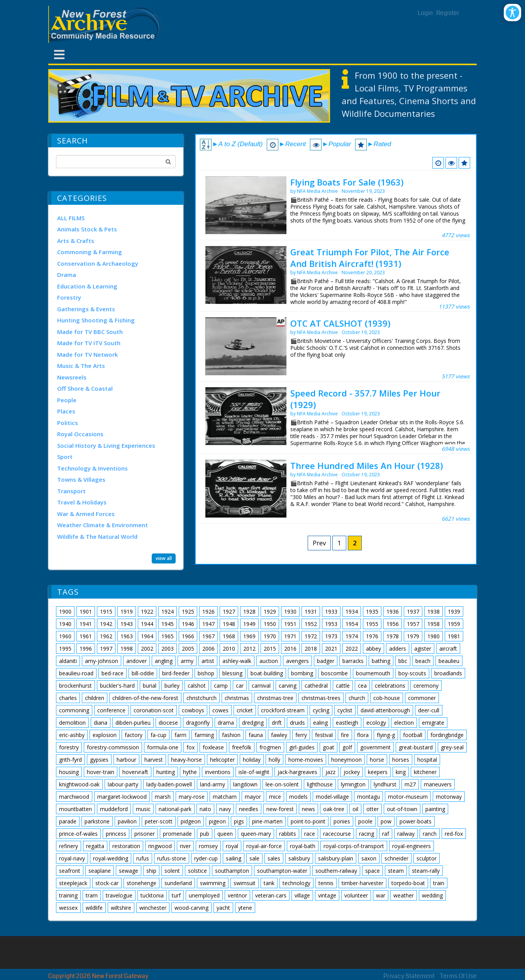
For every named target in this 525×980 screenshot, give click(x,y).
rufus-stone (172, 858)
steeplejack (73, 883)
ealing (320, 723)
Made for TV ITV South (89, 343)
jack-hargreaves (297, 772)
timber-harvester (362, 883)
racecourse (337, 834)
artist (208, 661)
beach (423, 661)
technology (296, 883)
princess (116, 834)
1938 (434, 611)
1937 (413, 611)
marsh (163, 797)
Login (425, 13)
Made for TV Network (87, 354)
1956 (393, 624)
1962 (106, 636)
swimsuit (245, 883)
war (381, 895)
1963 (127, 636)
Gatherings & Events (86, 309)
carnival (261, 686)
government (375, 747)
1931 (311, 611)
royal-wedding (111, 858)
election (404, 723)
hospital (427, 760)
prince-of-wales (78, 834)
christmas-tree (275, 698)
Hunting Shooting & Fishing (96, 320)
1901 (86, 611)
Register (448, 13)
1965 (168, 636)
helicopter (222, 760)
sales (274, 858)
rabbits (288, 834)
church (357, 698)
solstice (197, 871)
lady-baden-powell (169, 784)
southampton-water (282, 871)
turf (176, 895)
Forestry (69, 297)
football (413, 735)
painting (435, 809)
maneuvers (438, 784)
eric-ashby (72, 735)
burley (172, 686)
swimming (213, 883)
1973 (331, 636)
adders (398, 649)
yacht (223, 908)
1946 (188, 624)
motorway (449, 797)
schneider (396, 858)
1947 (208, 624)
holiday (252, 760)
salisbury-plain (336, 858)
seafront (70, 871)
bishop (206, 673)
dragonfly (198, 723)
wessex (68, 908)
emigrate (433, 723)
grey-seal (452, 747)
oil (355, 809)
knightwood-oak (79, 784)
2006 (208, 649)
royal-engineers (412, 846)
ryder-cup (206, 858)
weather (404, 895)
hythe (190, 772)
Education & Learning (87, 286)
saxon (369, 858)
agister (423, 649)
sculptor (427, 858)
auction (269, 661)
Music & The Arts (81, 366)
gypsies (99, 760)
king (401, 772)
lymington (353, 784)
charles (68, 698)
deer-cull (429, 710)
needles (249, 809)
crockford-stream (283, 710)
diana (101, 723)
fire (345, 735)
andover (136, 661)
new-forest (280, 809)
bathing (381, 661)
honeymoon (346, 760)
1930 (290, 611)
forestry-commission (113, 747)
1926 (208, 611)
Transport (71, 491)
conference (111, 710)
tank (269, 883)
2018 (311, 649)
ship (151, 871)
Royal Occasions (80, 434)
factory (134, 735)
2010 (229, 649)
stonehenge (141, 883)
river (185, 846)
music (143, 809)
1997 (106, 649)
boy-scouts (412, 673)
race (310, 834)
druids (297, 723)
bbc (403, 661)
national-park (175, 809)
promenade (177, 834)
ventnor (237, 895)
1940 (65, 624)
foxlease (213, 747)
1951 (290, 624)
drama (226, 723)
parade (68, 821)
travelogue (119, 895)
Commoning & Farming (90, 252)
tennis (326, 883)
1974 (352, 636)
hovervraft (135, 772)
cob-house (387, 698)
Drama (67, 275)
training (68, 895)
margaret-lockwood (122, 797)
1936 (393, 611)
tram (92, 895)
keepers (378, 772)
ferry (301, 735)
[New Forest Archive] (106, 24)
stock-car (107, 883)
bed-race (113, 673)
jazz (330, 772)
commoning (74, 710)
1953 (331, 624)
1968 (229, 636)
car (240, 686)
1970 (270, 636)
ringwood (160, 846)
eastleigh (347, 723)
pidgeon (191, 821)
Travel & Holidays (82, 502)
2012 (249, 649)
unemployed (204, 895)
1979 (413, 636)
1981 (454, 636)
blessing (232, 673)
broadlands (448, 673)
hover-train (101, 772)
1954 (352, 624)
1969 (249, 636)
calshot (197, 686)
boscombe (334, 673)
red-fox (454, 834)
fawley (279, 735)
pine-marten (267, 821)
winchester (153, 908)
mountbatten (75, 809)
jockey (352, 772)
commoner (422, 698)
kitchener (425, 772)
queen (225, 834)
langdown (245, 784)
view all (164, 558)
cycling (321, 710)
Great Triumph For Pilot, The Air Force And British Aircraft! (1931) (370, 258)
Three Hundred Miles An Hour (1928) (367, 466)
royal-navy (72, 858)
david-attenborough (385, 710)
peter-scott (159, 821)
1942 (106, 624)
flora (363, 735)
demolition (72, 723)
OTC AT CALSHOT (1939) (340, 323)
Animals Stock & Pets (87, 229)
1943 (127, 624)
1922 (147, 611)
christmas (237, 698)
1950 (270, 624)
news (308, 809)
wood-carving (191, 908)
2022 (352, 649)
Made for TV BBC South (90, 332)
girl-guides (302, 747)
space (373, 871)
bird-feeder (176, 673)
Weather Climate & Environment (102, 525)
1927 (229, 611)
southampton (232, 871)
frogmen (270, 747)
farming (204, 735)
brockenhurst (75, 686)
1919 (127, 611)
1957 (413, 624)
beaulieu (449, 661)
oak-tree (334, 809)
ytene (245, 908)
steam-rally (426, 871)
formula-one (163, 747)
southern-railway (336, 871)
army (187, 661)
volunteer (356, 895)
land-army (213, 784)
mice (275, 797)
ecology (376, 723)
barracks (353, 661)
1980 (434, 636)
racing (367, 834)
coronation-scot (154, 710)
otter (373, 809)
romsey (208, 846)
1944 (147, 624)
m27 (410, 784)
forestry (69, 747)
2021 (331, 649)
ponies (342, 821)
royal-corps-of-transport (354, 846)
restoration (126, 846)
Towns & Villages (81, 479)
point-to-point (308, 821)
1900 (65, 611)
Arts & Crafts (76, 241)
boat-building (267, 673)
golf (347, 747)
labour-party (123, 784)
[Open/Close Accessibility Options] (512, 13)
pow (386, 821)
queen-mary (256, 834)
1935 (372, 611)
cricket (245, 710)
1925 (188, 611)
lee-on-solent (282, 784)
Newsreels (72, 377)
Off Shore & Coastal (85, 388)
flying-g (386, 735)
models (298, 797)
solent (172, 871)
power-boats (416, 821)
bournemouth (373, 673)
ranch (430, 834)
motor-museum (408, 797)
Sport (65, 457)
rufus (143, 858)
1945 (168, 624)
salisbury (299, 858)
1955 (372, 624)
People (67, 400)
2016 (290, 649)
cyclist (345, 710)
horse (377, 760)
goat (329, 747)
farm (180, 735)
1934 (352, 611)
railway (406, 834)
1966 (188, 636)
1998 (127, 649)
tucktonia (152, 895)
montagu (368, 797)
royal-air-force (264, 846)
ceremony (426, 686)
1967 (208, 636)
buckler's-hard (117, 686)
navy (225, 809)
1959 (454, 624)
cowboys (193, 710)
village (302, 895)
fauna (256, 735)
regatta (95, 846)
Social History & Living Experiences (106, 445)
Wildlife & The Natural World (97, 536)
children (95, 698)
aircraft (448, 649)
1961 (86, 636)
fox (191, 747)
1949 (249, 624)
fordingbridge (447, 735)
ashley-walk (237, 661)
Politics (68, 423)
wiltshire (121, 908)
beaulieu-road (76, 673)
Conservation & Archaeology (98, 263)
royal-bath (303, 846)
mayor (253, 797)
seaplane (100, 871)
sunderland (178, 883)
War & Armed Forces (86, 514)
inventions (218, 772)
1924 (168, 611)
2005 (188, 649)
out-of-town (402, 809)
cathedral (316, 686)
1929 (270, 611)
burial (150, 686)
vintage (327, 895)
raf (386, 834)
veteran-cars (271, 895)
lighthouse (320, 784)
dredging (253, 723)
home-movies (306, 760)
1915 (106, 611)
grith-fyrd (70, 760)
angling (164, 661)
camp (221, 686)
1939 (454, 611)
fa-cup (158, 735)
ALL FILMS (71, 218)
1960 (65, 636)
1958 (434, 624)
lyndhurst (385, 784)
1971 (290, 636)
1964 (147, 636)
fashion (231, 735)
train (439, 883)
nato (205, 809)
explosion (105, 735)
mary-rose (192, 797)
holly (274, 760)
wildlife (94, 908)
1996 (86, 649)
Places (66, 411)
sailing (234, 858)
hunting (166, 772)
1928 (249, 611)
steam (396, 871)
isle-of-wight (254, 772)
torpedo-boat (408, 883)
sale (254, 858)
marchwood (74, 797)
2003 (168, 649)
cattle (343, 686)
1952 (311, 624)
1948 (229, 624)
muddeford (114, 809)
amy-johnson (102, 661)
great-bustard (416, 747)
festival (324, 735)
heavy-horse (186, 760)
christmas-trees (321, 698)
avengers (297, 661)
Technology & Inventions (92, 468)
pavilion (127, 821)
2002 (147, 649)
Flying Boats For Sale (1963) (347, 182)
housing (69, 772)
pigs (239, 821)
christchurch (202, 698)
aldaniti (68, 661)
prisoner (145, 834)
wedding (432, 895)
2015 (270, 649)
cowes (220, 710)
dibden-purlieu (133, 723)
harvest (154, 760)
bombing (302, 673)
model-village (332, 797)
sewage (129, 871)
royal (232, 846)
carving (288, 686)
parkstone (97, 821)
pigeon (217, 821)
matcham (225, 797)
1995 (65, 649)
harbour (126, 760)
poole (365, 821)
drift (277, 723)
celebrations (390, 686)
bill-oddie (143, 673)
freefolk (242, 747)
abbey (373, 649)
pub (205, 834)
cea (362, 686)
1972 (311, 636)
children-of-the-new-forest (145, 698)
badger (326, 661)
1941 (86, 624)
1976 (372, 636)
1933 (331, 611)
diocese (168, 723)
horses (401, 760)
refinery (69, 846)
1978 (393, 636)
